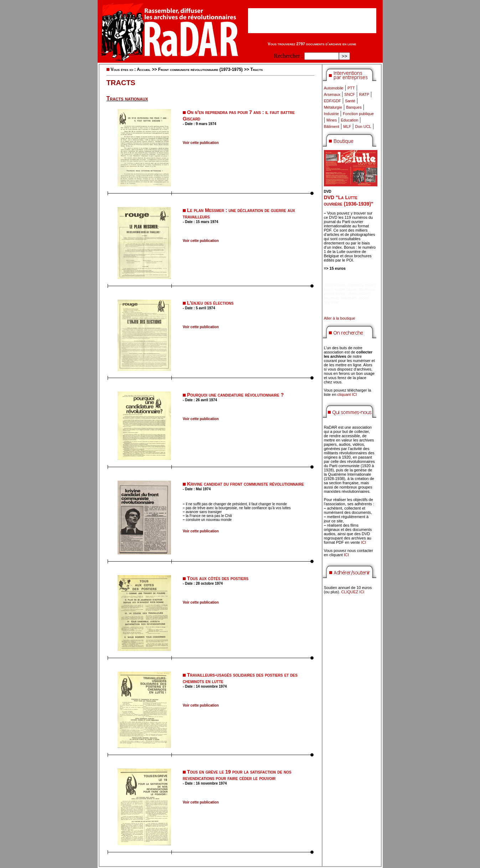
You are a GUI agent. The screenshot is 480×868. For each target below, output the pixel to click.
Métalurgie (333, 107)
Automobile (334, 88)
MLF (347, 126)
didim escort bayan (340, 289)
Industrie (331, 114)
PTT (351, 88)
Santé (350, 101)
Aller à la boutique (340, 318)
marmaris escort (361, 285)
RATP (364, 94)
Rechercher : (288, 56)
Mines (332, 120)
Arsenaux (332, 94)
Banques (354, 107)
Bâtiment (332, 126)
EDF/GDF (332, 101)
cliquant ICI (347, 394)
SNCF (350, 94)
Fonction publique (358, 114)
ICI (363, 542)
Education (349, 120)
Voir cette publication (201, 143)
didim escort (334, 285)
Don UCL (363, 126)
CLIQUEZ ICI (353, 592)
